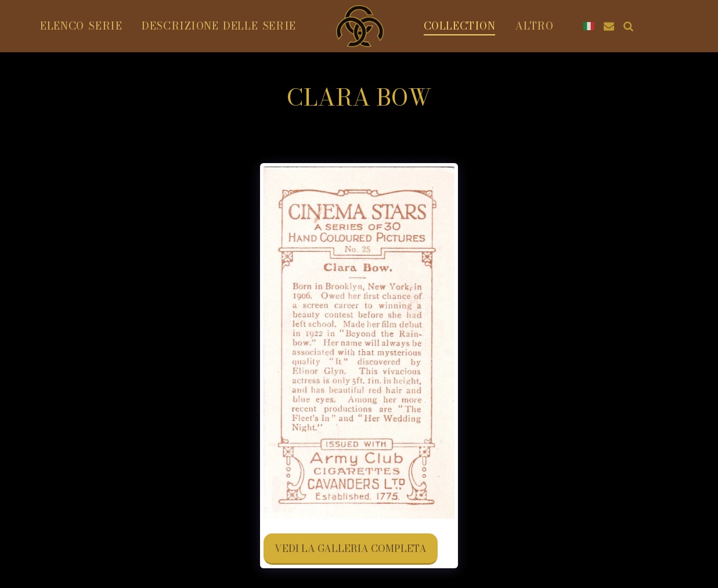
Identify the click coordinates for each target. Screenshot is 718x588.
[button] (609, 26)
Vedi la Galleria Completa (351, 549)
